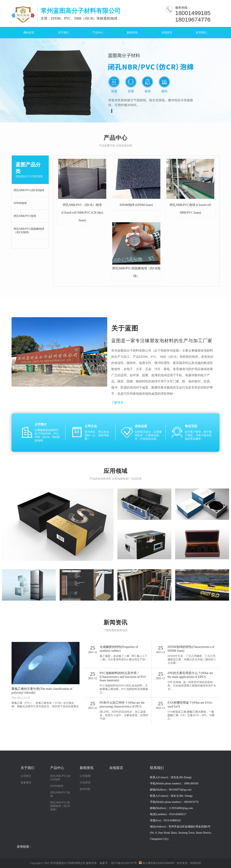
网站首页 (29, 33)
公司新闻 (85, 776)
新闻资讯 (132, 33)
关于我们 (63, 33)
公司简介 (26, 776)
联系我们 (201, 33)
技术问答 (85, 789)
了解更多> (118, 402)
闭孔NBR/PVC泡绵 (60, 794)
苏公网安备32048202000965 (157, 863)
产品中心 (98, 33)
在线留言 (167, 33)
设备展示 (26, 783)
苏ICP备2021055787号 (124, 863)
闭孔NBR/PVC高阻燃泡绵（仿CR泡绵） (60, 806)
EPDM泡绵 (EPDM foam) (136, 205)
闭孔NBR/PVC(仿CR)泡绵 (61, 778)
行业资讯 (85, 783)
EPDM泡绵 (57, 786)
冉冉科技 (196, 863)
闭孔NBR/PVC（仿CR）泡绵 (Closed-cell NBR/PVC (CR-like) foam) (82, 213)
